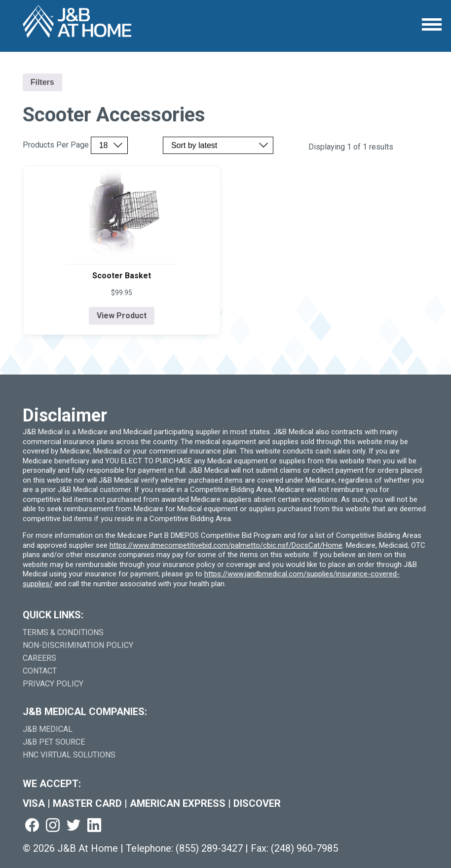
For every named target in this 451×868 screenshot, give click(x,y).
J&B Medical (48, 729)
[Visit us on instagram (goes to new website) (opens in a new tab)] (53, 826)
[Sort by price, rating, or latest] (218, 145)
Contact (40, 671)
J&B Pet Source (54, 742)
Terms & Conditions (63, 632)
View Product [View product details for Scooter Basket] (122, 316)
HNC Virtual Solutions (69, 755)
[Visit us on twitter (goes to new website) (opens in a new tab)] (74, 826)
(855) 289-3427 (209, 848)
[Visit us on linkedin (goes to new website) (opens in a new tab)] (94, 826)
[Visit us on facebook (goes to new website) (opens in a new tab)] (32, 826)
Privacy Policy (53, 684)
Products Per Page (56, 145)
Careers (39, 658)
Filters (42, 82)
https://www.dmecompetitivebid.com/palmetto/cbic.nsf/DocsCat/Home (226, 545)
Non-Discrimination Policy (78, 645)
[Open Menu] (432, 24)
